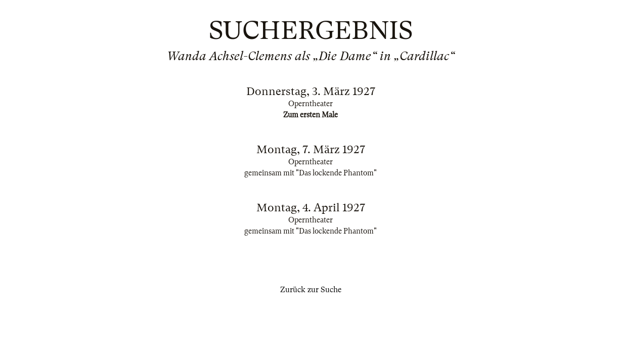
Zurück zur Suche (311, 290)
